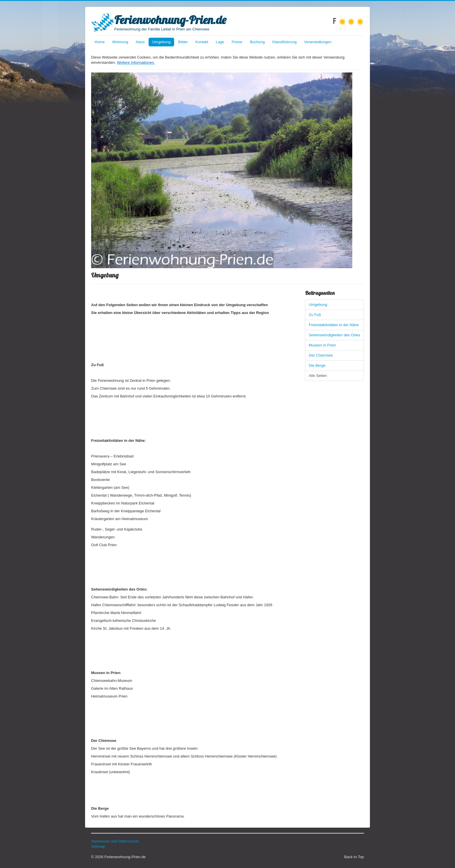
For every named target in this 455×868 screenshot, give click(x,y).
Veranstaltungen (318, 42)
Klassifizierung (285, 42)
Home (100, 42)
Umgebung (161, 42)
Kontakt (202, 42)
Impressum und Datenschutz (115, 841)
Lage (220, 42)
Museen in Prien (322, 345)
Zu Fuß (315, 315)
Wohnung (120, 42)
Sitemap (98, 846)
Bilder (183, 42)
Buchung (257, 42)
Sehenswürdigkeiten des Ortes (334, 335)
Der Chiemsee (321, 355)
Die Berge (317, 365)
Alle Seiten (318, 376)
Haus (140, 42)
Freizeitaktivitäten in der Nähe (334, 325)
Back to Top (354, 857)
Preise (237, 42)
